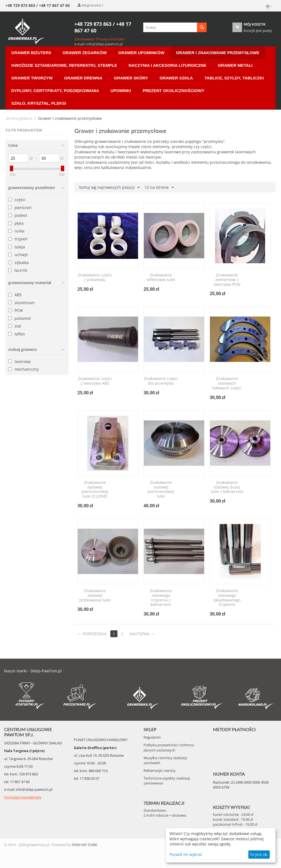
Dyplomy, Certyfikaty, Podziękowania (55, 91)
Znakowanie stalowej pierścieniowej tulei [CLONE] (95, 490)
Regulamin (152, 737)
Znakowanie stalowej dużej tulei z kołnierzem (227, 487)
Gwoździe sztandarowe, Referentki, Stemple (64, 65)
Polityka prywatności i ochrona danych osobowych (169, 747)
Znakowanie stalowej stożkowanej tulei (95, 595)
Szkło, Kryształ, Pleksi (39, 103)
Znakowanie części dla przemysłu (161, 381)
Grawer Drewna (83, 78)
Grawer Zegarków (85, 53)
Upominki (121, 91)
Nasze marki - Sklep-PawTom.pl (33, 671)
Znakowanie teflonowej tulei (161, 278)
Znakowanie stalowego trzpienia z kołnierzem (161, 598)
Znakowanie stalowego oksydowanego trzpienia (227, 598)
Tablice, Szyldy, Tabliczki (234, 78)
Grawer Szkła (176, 78)
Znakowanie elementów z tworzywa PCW (227, 280)
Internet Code (85, 845)
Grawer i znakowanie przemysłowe (218, 53)
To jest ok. (259, 854)
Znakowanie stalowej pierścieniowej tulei (161, 490)
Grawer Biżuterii (31, 53)
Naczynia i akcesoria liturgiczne (168, 65)
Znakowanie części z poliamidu (95, 278)
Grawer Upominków (141, 53)
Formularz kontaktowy (23, 797)
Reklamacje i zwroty (160, 770)
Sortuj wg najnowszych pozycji (109, 188)
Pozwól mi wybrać (186, 854)
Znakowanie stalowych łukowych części (227, 383)
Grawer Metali (235, 65)
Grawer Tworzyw (32, 78)
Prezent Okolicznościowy (174, 91)
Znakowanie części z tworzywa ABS (95, 381)
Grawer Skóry (131, 78)
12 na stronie (159, 188)
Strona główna (19, 118)
